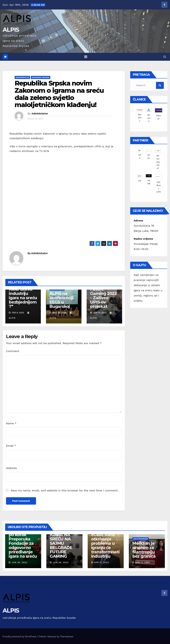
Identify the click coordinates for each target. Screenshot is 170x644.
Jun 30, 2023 (19, 562)
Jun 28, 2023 (61, 562)
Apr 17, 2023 (101, 562)
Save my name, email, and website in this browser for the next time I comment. (64, 490)
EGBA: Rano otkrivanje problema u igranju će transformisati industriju (105, 545)
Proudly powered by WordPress (20, 637)
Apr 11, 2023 (143, 562)
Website (11, 468)
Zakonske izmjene (41, 77)
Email (11, 446)
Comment (13, 351)
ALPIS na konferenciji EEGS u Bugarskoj (61, 300)
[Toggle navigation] (86, 57)
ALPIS (11, 30)
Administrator (40, 114)
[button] (165, 57)
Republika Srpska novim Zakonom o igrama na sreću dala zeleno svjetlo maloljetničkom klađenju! (59, 94)
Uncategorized (141, 539)
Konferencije (22, 77)
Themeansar (67, 637)
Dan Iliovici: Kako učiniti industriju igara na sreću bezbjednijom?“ (23, 296)
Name (11, 423)
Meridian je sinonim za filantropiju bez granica (144, 550)
